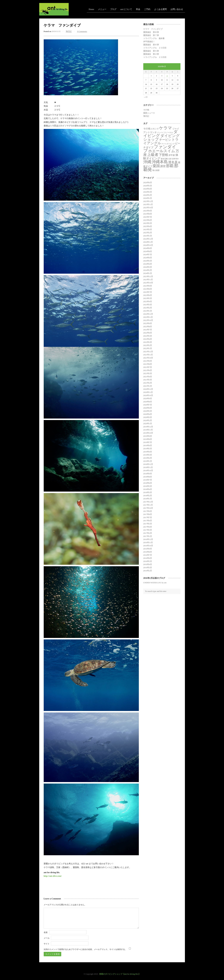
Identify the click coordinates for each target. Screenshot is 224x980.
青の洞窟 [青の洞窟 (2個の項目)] (156, 170)
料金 (138, 9)
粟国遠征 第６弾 (151, 45)
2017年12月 (148, 502)
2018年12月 (148, 464)
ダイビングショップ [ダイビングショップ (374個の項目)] (161, 137)
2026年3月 (148, 192)
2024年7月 (148, 255)
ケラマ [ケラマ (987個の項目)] (166, 128)
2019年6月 (148, 445)
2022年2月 (148, 345)
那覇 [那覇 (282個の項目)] (170, 166)
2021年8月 (148, 364)
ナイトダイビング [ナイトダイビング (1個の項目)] (168, 144)
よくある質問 (160, 9)
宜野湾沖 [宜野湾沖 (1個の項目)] (175, 159)
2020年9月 (148, 398)
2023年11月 (148, 280)
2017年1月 (148, 536)
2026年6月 (148, 183)
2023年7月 (148, 292)
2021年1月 (148, 386)
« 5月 (146, 97)
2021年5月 (148, 373)
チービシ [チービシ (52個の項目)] (165, 140)
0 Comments (82, 31)
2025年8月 (148, 214)
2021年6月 (148, 370)
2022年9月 (148, 323)
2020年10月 (148, 395)
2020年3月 (148, 417)
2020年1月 (148, 424)
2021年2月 (148, 383)
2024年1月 (148, 273)
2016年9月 (148, 549)
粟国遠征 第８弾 (151, 32)
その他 (146, 110)
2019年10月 (148, 433)
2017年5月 (148, 524)
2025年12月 (148, 201)
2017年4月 (148, 527)
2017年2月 (148, 533)
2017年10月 (148, 508)
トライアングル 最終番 (154, 38)
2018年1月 (148, 499)
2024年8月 (148, 251)
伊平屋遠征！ (149, 42)
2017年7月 (148, 517)
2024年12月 (148, 239)
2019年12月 (148, 427)
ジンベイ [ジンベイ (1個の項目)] (160, 133)
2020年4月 (148, 414)
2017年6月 (148, 521)
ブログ (113, 9)
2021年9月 (148, 361)
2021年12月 (148, 352)
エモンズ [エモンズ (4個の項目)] (155, 129)
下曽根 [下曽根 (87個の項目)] (163, 155)
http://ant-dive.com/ (53, 876)
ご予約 (147, 9)
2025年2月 (148, 233)
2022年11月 (148, 317)
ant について (126, 9)
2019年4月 (148, 452)
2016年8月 (148, 552)
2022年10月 (148, 320)
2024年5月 (148, 261)
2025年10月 (148, 208)
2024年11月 (148, 242)
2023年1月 (148, 311)
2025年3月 (148, 229)
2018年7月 (148, 480)
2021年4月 (148, 377)
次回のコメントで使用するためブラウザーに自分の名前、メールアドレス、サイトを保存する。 (85, 949)
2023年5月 (148, 298)
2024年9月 (148, 248)
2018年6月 (148, 483)
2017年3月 (148, 530)
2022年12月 (148, 314)
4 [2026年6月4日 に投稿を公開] (167, 76)
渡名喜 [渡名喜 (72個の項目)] (173, 162)
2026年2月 (148, 195)
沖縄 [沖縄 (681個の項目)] (147, 162)
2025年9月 (148, 211)
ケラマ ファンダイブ (153, 29)
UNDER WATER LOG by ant (155, 583)
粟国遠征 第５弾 (151, 51)
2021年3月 (148, 380)
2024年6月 (148, 258)
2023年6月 (148, 295)
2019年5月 (148, 449)
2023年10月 (148, 283)
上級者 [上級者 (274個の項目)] (153, 155)
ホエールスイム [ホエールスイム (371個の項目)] (162, 151)
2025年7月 (148, 217)
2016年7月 (148, 555)
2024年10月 (148, 245)
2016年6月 (148, 558)
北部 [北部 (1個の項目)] (170, 159)
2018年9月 (148, 474)
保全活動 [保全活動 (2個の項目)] (164, 159)
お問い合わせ (177, 9)
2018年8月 (148, 477)
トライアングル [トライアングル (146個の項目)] (161, 141)
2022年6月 (148, 333)
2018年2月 (148, 496)
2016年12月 (148, 539)
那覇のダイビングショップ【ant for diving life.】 (120, 974)
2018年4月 (148, 489)
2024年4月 (148, 264)
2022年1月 (148, 348)
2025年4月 (148, 226)
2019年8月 (148, 439)
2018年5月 (148, 486)
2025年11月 (148, 204)
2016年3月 (148, 568)
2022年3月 (148, 342)
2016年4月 (148, 564)
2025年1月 (148, 236)
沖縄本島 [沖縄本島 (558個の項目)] (160, 162)
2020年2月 (148, 420)
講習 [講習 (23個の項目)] (163, 166)
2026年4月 (148, 189)
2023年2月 (148, 308)
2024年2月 (148, 270)
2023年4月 (148, 301)
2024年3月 (148, 267)
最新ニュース (149, 113)
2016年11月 (148, 542)
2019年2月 (148, 458)
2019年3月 (148, 455)
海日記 (69, 31)
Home (91, 9)
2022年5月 (148, 336)
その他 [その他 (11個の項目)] (147, 129)
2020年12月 (148, 389)
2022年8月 (148, 326)
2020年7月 (148, 405)
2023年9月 (148, 286)
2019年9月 (148, 436)
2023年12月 (148, 276)
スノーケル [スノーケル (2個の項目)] (169, 133)
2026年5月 (148, 186)
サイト (47, 944)
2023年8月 (148, 289)
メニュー (102, 9)
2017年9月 (148, 511)
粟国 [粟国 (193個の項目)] (156, 166)
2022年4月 (148, 339)
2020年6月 (148, 408)
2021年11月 (148, 355)
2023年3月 (148, 305)
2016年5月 (148, 561)
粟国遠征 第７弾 (151, 35)
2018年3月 (148, 492)
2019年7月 (148, 442)
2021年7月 (148, 367)
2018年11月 (148, 467)
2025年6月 (148, 220)
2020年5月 (148, 411)
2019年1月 (148, 461)
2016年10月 (148, 546)
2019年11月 (148, 430)
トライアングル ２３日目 (155, 48)
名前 (46, 932)
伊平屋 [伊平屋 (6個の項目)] (172, 155)
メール (47, 938)
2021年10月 (148, 358)
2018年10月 (148, 470)
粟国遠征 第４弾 (151, 54)
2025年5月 (148, 223)
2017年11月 (148, 505)
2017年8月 (148, 514)
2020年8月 (148, 402)
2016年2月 (148, 571)
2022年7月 (148, 330)
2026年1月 (148, 198)
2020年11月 (148, 392)
